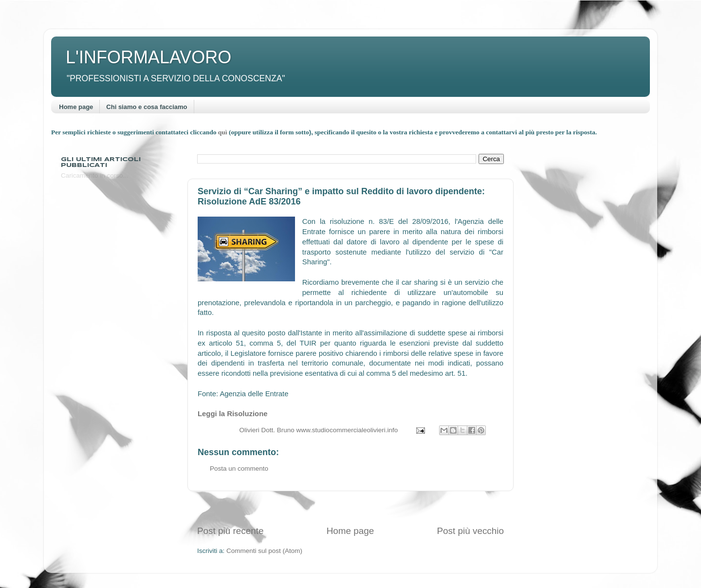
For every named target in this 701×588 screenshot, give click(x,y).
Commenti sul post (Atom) (264, 551)
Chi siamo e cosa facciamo (147, 107)
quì (223, 132)
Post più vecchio (470, 531)
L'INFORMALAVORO (148, 57)
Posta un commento (239, 469)
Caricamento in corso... (95, 175)
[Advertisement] (350, 508)
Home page (76, 107)
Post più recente (231, 531)
